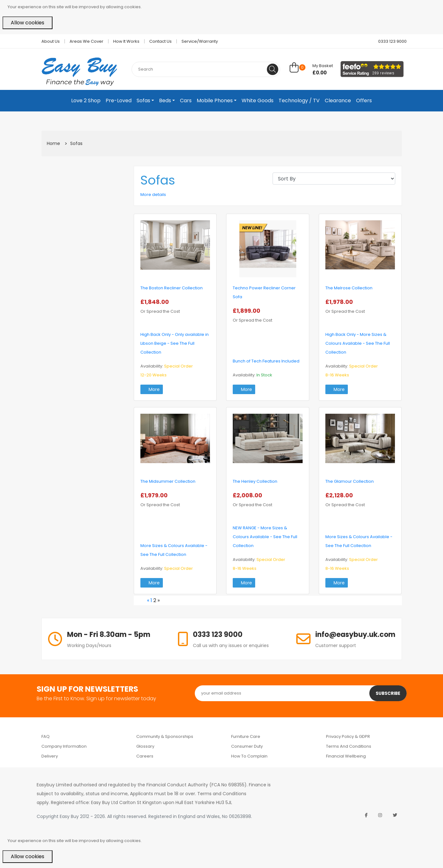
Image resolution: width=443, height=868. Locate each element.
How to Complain (249, 756)
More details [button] (153, 195)
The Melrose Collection (349, 288)
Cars (186, 101)
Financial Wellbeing (346, 756)
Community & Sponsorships (165, 736)
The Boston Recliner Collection (172, 288)
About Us (51, 41)
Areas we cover (86, 41)
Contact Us (160, 41)
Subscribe (388, 693)
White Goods (258, 101)
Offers (364, 101)
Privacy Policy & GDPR (348, 736)
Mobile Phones (215, 101)
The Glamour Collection (350, 481)
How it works (126, 41)
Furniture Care (246, 736)
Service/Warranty (200, 41)
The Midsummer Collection (168, 481)
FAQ (46, 736)
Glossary (145, 746)
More (152, 389)
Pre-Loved (119, 101)
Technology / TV (299, 101)
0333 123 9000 (390, 41)
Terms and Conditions (349, 746)
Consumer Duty (247, 746)
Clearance (338, 101)
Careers (145, 756)
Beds (165, 101)
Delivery (50, 756)
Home (53, 143)
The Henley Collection (255, 481)
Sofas (143, 101)
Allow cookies (28, 23)
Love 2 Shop (86, 101)
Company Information (64, 746)
